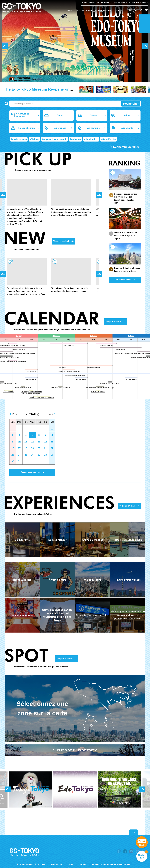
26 (32, 455)
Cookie (42, 864)
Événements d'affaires (140, 2)
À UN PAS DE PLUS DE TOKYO (75, 750)
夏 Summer (56, 336)
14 (45, 442)
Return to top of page (134, 832)
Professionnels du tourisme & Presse (96, 2)
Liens (70, 864)
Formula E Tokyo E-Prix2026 (60, 388)
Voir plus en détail (61, 241)
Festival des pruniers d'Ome (10, 358)
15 (52, 442)
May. (31, 340)
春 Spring (19, 336)
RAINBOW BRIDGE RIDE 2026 (110, 384)
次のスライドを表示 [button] (145, 46)
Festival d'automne (94, 367)
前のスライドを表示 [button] (5, 46)
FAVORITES (146, 10)
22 (52, 448)
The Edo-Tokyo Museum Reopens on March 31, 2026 (51, 89)
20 (39, 448)
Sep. (81, 340)
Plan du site (56, 864)
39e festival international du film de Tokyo (100, 388)
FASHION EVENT (8, 392)
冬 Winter (131, 336)
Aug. (69, 340)
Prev (15, 414)
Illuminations (121, 350)
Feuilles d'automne (106, 345)
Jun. (44, 340)
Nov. (106, 340)
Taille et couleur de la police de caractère (111, 864)
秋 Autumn (94, 336)
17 (19, 448)
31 (19, 461)
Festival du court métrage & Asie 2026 (42, 398)
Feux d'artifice (69, 345)
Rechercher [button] (136, 10)
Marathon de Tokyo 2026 (8, 384)
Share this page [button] (141, 10)
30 (13, 461)
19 (32, 448)
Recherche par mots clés (7, 104)
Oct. (94, 340)
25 (26, 455)
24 (19, 455)
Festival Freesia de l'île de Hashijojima (13, 362)
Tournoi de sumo (31, 379)
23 (13, 455)
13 (39, 442)
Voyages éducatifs (121, 2)
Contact (82, 864)
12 (32, 442)
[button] (84, 11)
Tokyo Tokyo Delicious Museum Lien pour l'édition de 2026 (31, 393)
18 (26, 448)
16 (13, 448)
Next (51, 414)
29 (52, 455)
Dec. (119, 340)
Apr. (19, 340)
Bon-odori (63, 367)
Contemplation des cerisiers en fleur (13, 345)
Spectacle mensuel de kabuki (75, 375)
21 (45, 448)
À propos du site (25, 864)
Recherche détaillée (126, 147)
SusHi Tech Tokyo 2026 (23, 388)
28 (45, 455)
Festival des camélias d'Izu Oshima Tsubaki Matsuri (17, 353)
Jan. (131, 340)
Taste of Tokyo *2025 (98, 392)
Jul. (56, 340)
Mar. (6, 340)
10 (19, 442)
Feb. (144, 340)
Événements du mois (30, 472)
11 (26, 442)
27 (39, 455)
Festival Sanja (31, 371)
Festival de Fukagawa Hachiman (69, 371)
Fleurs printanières (19, 350)
